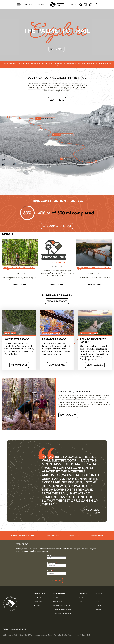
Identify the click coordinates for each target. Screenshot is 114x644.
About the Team (58, 598)
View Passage (19, 365)
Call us (97, 602)
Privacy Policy (23, 635)
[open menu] (19, 5)
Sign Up (57, 581)
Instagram (98, 606)
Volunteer (37, 606)
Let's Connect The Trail (57, 226)
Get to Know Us (59, 594)
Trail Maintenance (40, 598)
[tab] (54, 530)
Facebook (98, 609)
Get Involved (68, 415)
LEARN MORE (57, 100)
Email (50, 571)
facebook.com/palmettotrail (22, 536)
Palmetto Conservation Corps (62, 606)
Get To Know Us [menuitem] (40, 5)
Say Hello (99, 594)
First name (52, 555)
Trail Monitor (38, 602)
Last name (52, 563)
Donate (81, 598)
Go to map (56, 49)
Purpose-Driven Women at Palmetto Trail (19, 269)
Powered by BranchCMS (82, 635)
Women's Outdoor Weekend (62, 613)
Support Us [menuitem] (73, 5)
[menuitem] (96, 5)
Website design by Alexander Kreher (41, 635)
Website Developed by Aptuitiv (64, 635)
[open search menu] (81, 5)
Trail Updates (57, 263)
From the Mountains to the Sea (94, 269)
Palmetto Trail (57, 602)
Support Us (83, 594)
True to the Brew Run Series (62, 609)
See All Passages (57, 301)
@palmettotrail (52, 536)
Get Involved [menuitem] (28, 5)
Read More (20, 284)
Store (81, 602)
